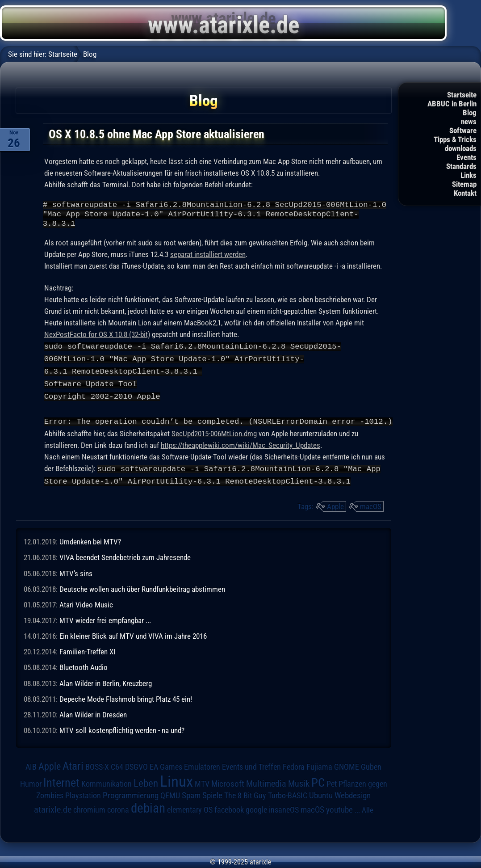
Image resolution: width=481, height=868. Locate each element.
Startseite (462, 95)
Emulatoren (202, 767)
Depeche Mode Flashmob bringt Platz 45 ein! (126, 699)
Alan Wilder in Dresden (93, 715)
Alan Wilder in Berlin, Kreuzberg (106, 683)
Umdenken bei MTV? (90, 542)
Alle (368, 810)
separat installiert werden (208, 258)
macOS (371, 506)
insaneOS (284, 810)
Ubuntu (321, 796)
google (256, 810)
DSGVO (136, 767)
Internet (61, 783)
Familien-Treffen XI (87, 652)
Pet (332, 784)
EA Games (166, 767)
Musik (299, 784)
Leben (146, 783)
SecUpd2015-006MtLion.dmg (214, 434)
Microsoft (228, 784)
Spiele (212, 795)
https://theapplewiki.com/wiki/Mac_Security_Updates (240, 446)
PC (318, 783)
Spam (191, 796)
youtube (339, 810)
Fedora (294, 767)
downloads (461, 148)
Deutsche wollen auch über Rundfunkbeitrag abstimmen (142, 589)
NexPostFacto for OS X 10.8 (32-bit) (97, 338)
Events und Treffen (251, 767)
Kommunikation (107, 784)
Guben (371, 767)
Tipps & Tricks (455, 139)
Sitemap (464, 184)
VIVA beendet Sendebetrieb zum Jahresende (125, 557)
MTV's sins (76, 573)
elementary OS (190, 810)
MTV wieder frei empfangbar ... (105, 620)
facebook (229, 810)
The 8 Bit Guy (245, 795)
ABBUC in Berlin (452, 104)
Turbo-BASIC (288, 795)
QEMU (170, 796)
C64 (117, 767)
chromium (89, 810)
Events (466, 157)
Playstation (83, 796)
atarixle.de (53, 810)
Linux (176, 781)
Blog (470, 113)
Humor (31, 784)
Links (468, 175)
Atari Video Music (86, 605)
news (469, 122)
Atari (73, 766)
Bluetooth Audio (84, 667)
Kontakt (465, 193)
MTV (202, 784)
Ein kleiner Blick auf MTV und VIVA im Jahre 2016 (133, 636)
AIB (31, 767)
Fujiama (319, 767)
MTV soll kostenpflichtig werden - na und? (122, 730)
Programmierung (131, 795)
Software (463, 131)
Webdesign (353, 796)
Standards (461, 166)
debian (148, 808)
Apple (335, 506)
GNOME (347, 767)
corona (118, 810)
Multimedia (266, 784)
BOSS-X (97, 767)
